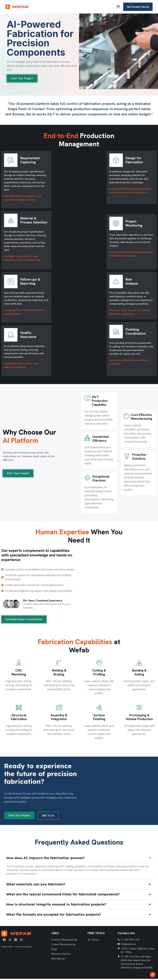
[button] (115, 7)
